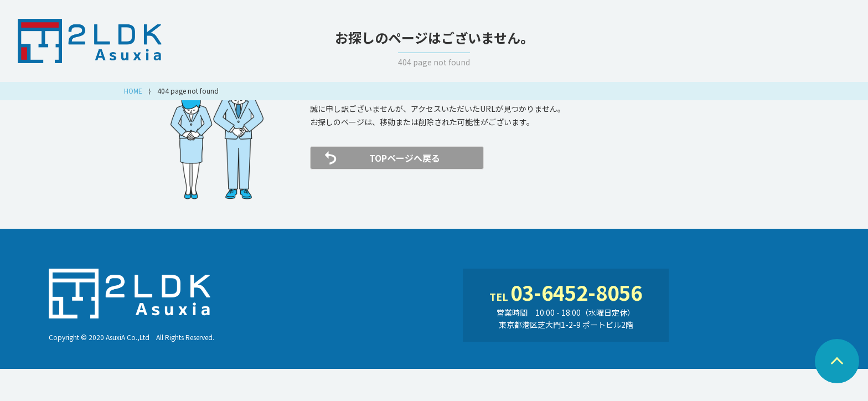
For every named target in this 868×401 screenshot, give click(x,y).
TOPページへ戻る (405, 158)
